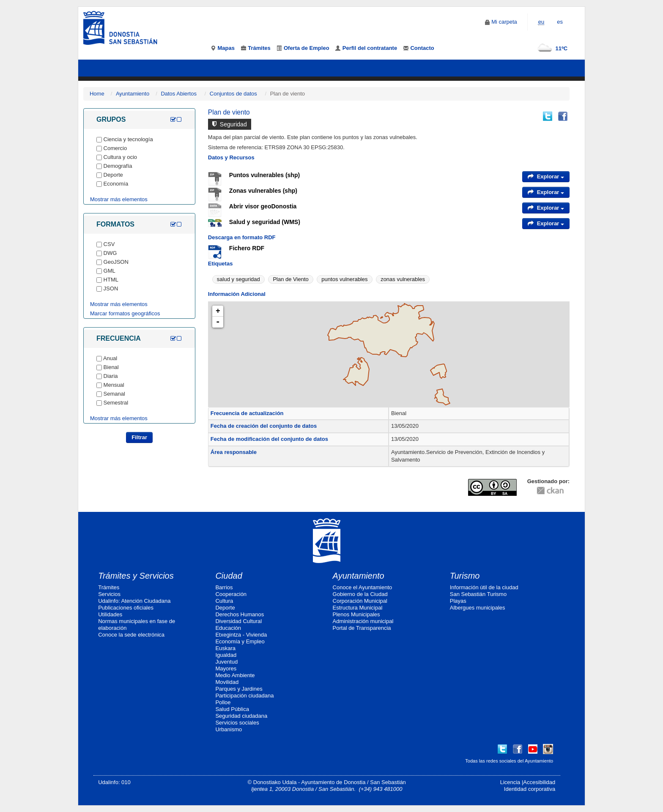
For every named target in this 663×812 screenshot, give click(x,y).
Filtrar (139, 437)
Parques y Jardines (239, 689)
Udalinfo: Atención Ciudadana (134, 601)
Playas (458, 601)
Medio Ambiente (235, 675)
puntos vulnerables (344, 279)
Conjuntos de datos (233, 94)
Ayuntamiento (133, 94)
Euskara (225, 648)
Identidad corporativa (530, 789)
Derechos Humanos (240, 614)
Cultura (224, 601)
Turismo (465, 576)
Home (97, 94)
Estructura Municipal (358, 608)
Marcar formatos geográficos (125, 313)
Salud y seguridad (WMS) (265, 222)
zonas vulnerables (403, 279)
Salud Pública (232, 709)
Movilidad (227, 682)
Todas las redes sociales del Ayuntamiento (509, 761)
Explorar (546, 176)
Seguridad (230, 124)
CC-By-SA (493, 487)
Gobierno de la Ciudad (360, 594)
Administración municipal (363, 621)
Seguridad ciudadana (241, 716)
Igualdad (226, 655)
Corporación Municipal (360, 601)
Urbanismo (229, 729)
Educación (228, 628)
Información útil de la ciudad (484, 587)
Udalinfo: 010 (114, 782)
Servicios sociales (237, 723)
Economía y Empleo (240, 641)
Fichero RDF (247, 248)
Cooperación (231, 594)
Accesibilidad (539, 782)
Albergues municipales (478, 608)
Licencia (510, 782)
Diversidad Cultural (238, 621)
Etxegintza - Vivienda (241, 635)
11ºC (551, 48)
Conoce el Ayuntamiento (363, 587)
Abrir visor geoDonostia (263, 206)
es (560, 22)
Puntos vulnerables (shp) (264, 175)
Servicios (109, 594)
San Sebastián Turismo (478, 594)
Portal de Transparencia (362, 628)
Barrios (224, 587)
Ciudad (229, 576)
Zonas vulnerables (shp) (263, 191)
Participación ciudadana (244, 696)
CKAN (550, 490)
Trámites (109, 587)
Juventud (226, 662)
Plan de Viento (290, 279)
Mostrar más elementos (119, 199)
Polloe (223, 702)
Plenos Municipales (356, 614)
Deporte (225, 608)
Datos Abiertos (179, 94)
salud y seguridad (238, 279)
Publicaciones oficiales (126, 608)
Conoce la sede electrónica (131, 635)
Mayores (226, 668)
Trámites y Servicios (136, 576)
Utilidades (110, 614)
